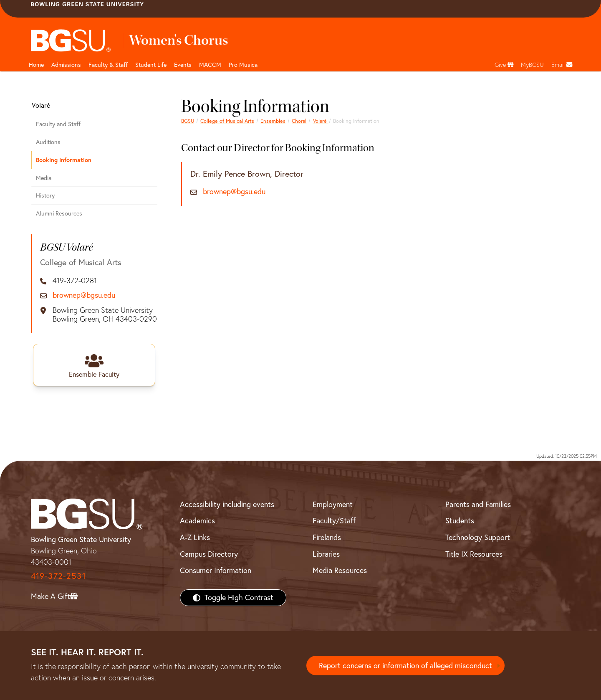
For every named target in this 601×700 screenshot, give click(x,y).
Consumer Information (216, 570)
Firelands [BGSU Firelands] (327, 537)
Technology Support (478, 537)
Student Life (151, 65)
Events (183, 65)
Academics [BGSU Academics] (197, 521)
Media (44, 178)
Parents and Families (478, 504)
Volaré (321, 121)
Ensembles (273, 121)
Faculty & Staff (108, 65)
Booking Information (64, 160)
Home (36, 65)
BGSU (188, 121)
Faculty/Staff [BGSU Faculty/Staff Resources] (334, 521)
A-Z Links (195, 537)
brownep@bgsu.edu (234, 192)
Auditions (48, 142)
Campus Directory (209, 554)
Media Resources (340, 570)
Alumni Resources (59, 213)
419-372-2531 (58, 576)
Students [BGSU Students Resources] (460, 521)
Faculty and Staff (58, 124)
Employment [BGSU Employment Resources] (333, 504)
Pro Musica (243, 65)
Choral (299, 121)
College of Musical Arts (227, 121)
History (45, 195)
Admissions (66, 65)
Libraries (326, 554)
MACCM (210, 65)
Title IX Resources (474, 554)
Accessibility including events (227, 504)
